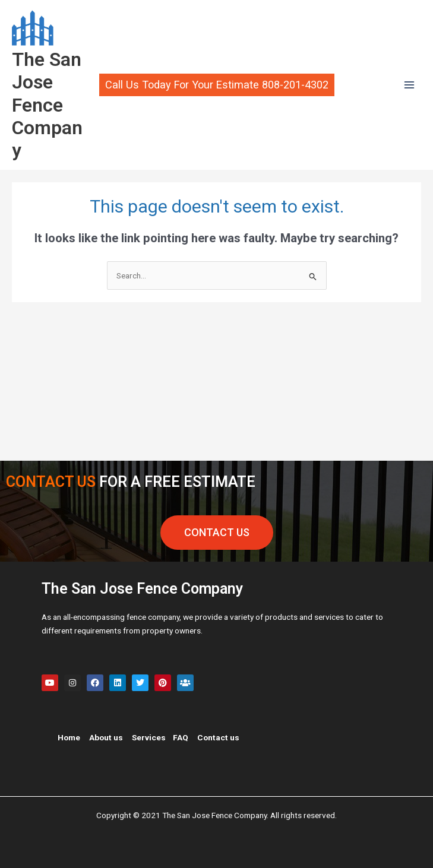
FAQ (181, 737)
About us (106, 737)
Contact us (218, 737)
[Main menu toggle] (410, 85)
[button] (216, 85)
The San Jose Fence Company (47, 105)
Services (149, 737)
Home (69, 737)
